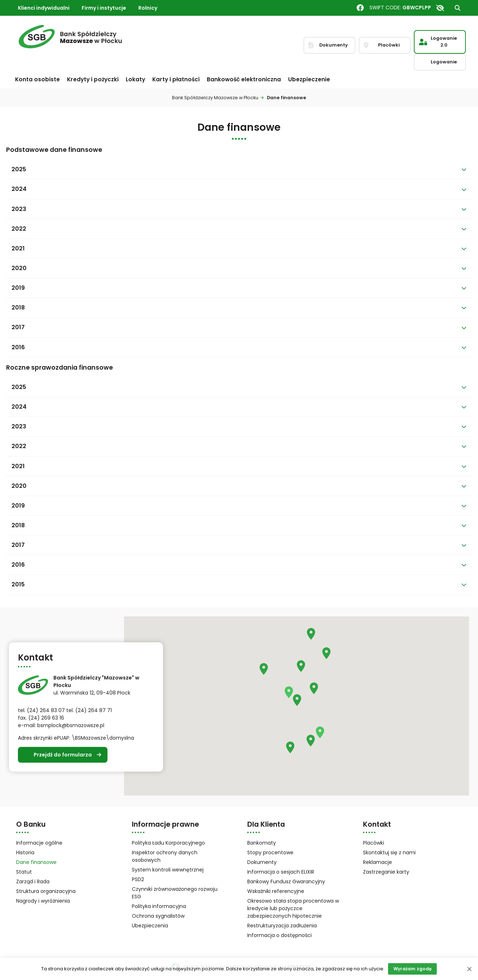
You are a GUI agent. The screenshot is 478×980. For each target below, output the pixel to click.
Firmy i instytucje (104, 8)
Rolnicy (148, 8)
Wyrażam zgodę (412, 969)
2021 (18, 248)
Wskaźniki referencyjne (276, 891)
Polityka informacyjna (159, 906)
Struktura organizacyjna (55, 892)
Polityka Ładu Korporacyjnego (168, 843)
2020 (19, 268)
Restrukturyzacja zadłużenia (282, 926)
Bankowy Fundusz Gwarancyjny (294, 882)
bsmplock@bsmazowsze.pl (71, 726)
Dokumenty (262, 862)
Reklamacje (377, 862)
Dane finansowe (36, 862)
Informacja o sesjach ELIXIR (281, 872)
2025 (19, 169)
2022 (19, 229)
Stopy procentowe (270, 852)
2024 (19, 189)
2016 (18, 347)
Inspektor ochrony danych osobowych (165, 856)
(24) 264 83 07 (46, 711)
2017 (18, 327)
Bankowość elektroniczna (244, 79)
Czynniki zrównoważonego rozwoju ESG (175, 893)
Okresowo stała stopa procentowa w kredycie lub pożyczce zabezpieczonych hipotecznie (293, 908)
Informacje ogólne (39, 843)
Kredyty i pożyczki (93, 79)
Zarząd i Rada (33, 881)
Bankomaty (262, 843)
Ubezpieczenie (309, 79)
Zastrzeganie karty (386, 872)
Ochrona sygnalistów (158, 916)
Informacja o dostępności (279, 935)
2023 (19, 209)
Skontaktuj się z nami (389, 852)
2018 (18, 308)
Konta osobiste (37, 79)
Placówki (374, 843)
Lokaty (135, 79)
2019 (18, 288)
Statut (33, 872)
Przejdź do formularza (63, 755)
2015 (18, 584)
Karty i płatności (176, 79)
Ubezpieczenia (150, 926)
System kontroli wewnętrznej (168, 870)
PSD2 (138, 879)
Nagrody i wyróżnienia (43, 901)
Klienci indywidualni (44, 8)
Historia (25, 852)
